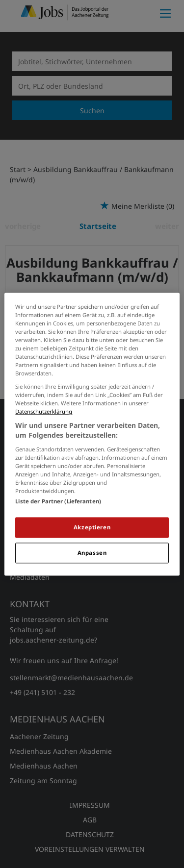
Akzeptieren (92, 527)
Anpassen (92, 553)
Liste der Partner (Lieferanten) (58, 501)
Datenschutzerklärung (44, 412)
